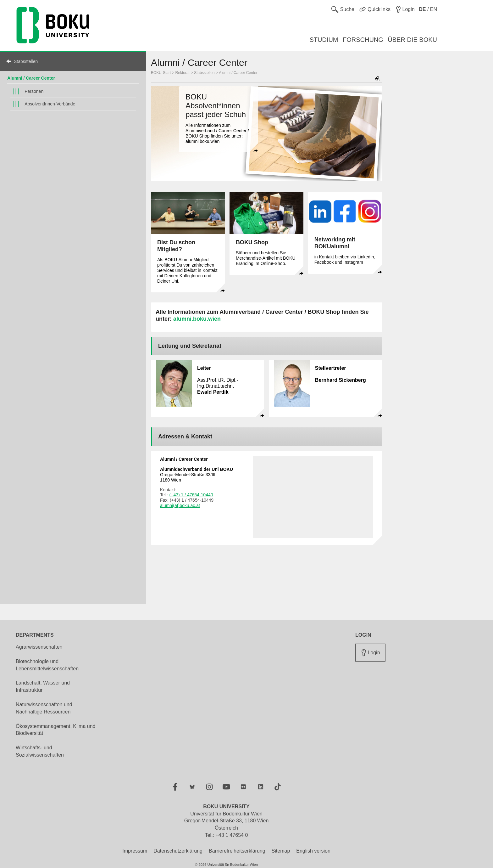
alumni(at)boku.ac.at (180, 505)
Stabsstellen (26, 61)
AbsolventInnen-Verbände (50, 104)
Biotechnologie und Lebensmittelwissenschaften (47, 665)
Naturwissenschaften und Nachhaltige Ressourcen (44, 708)
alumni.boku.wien (197, 319)
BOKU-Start (161, 73)
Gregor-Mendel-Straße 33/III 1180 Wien (197, 475)
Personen (34, 91)
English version (313, 851)
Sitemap (281, 851)
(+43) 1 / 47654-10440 (191, 495)
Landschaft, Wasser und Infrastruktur (43, 686)
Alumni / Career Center (31, 78)
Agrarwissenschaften (39, 647)
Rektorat (183, 73)
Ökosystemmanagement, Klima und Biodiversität (55, 730)
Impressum (135, 851)
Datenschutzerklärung (178, 851)
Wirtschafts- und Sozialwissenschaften (40, 751)
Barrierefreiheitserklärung (237, 851)
